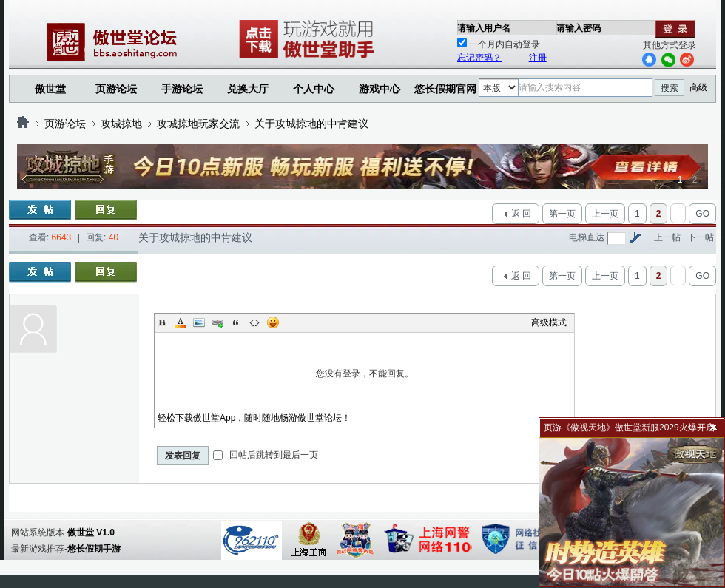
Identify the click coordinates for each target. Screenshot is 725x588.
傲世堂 (50, 89)
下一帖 (701, 237)
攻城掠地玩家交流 (198, 124)
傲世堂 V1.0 (91, 533)
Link (217, 322)
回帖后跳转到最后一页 (265, 455)
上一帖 (667, 237)
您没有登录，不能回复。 (364, 374)
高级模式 (549, 322)
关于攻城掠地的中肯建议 (311, 124)
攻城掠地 (121, 124)
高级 (698, 87)
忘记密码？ (479, 58)
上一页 (605, 214)
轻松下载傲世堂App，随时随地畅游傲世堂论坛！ (254, 418)
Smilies (273, 322)
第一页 (562, 214)
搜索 (670, 88)
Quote (236, 322)
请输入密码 (579, 28)
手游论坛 (182, 89)
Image (199, 322)
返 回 (521, 214)
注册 (538, 58)
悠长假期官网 (445, 89)
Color (181, 322)
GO (702, 214)
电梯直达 (587, 237)
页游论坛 (116, 89)
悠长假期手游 (94, 549)
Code (254, 322)
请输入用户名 (484, 28)
